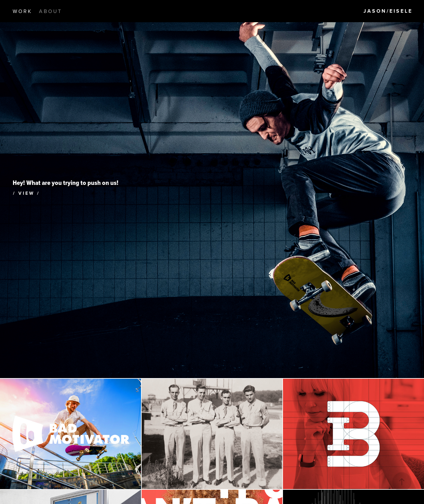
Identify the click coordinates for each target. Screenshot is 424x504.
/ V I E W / (26, 193)
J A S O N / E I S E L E (387, 11)
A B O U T (50, 11)
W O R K (22, 11)
